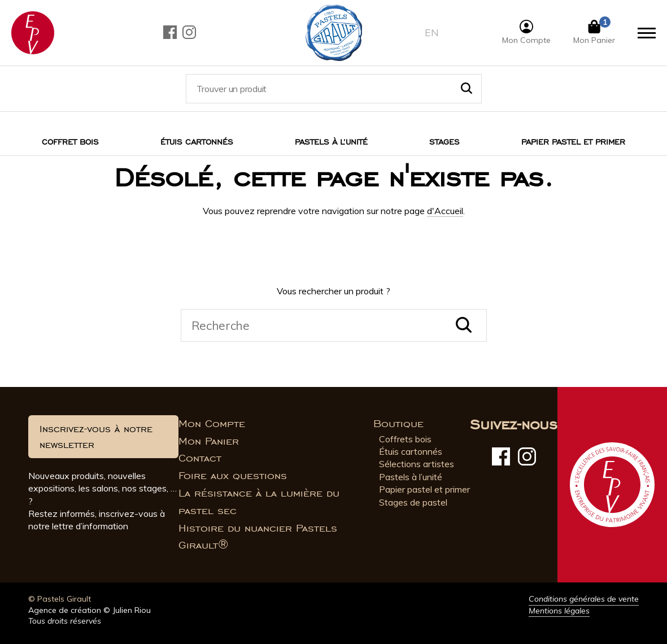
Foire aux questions (233, 476)
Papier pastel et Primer (573, 142)
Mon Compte (212, 424)
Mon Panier (209, 441)
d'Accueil (445, 211)
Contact (200, 458)
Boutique (398, 424)
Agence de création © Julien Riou (90, 610)
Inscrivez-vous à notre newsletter (96, 437)
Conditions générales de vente (584, 599)
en (432, 32)
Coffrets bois (405, 439)
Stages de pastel (413, 502)
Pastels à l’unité (331, 142)
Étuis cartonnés (197, 142)
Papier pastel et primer (424, 489)
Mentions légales (559, 611)
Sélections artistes (417, 464)
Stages (444, 142)
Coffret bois (70, 142)
